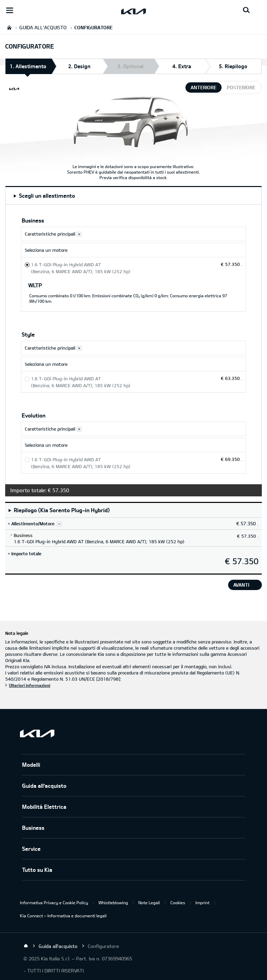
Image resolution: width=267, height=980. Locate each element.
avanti (241, 585)
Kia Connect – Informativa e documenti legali (63, 916)
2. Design (79, 66)
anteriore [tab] (204, 87)
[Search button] (246, 10)
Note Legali (149, 902)
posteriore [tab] (241, 87)
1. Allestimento (28, 68)
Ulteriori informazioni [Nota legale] (30, 685)
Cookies (178, 902)
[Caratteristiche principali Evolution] (133, 429)
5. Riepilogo (233, 66)
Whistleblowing (113, 902)
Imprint (202, 902)
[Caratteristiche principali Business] (133, 234)
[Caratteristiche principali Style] (133, 348)
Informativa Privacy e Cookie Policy (54, 902)
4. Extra (182, 66)
